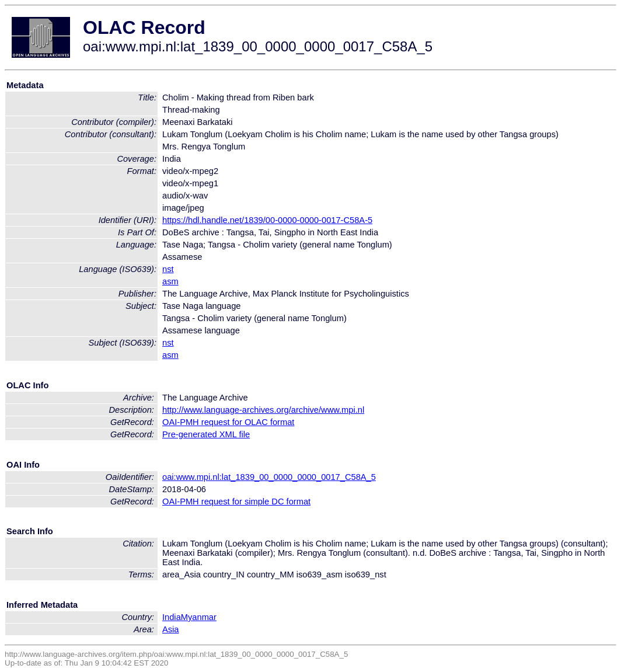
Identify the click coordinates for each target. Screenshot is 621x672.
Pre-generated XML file (206, 434)
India (172, 617)
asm (170, 281)
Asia (171, 629)
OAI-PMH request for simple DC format (236, 502)
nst (168, 269)
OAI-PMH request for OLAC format (228, 422)
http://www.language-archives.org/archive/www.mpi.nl (263, 410)
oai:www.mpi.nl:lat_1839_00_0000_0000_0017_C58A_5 (269, 477)
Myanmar (199, 617)
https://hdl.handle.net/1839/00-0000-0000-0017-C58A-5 (267, 220)
